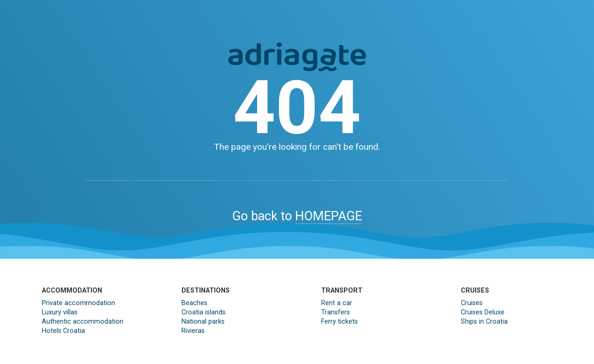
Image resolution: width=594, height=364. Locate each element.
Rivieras (193, 331)
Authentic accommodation (83, 322)
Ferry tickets (339, 322)
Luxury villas (60, 312)
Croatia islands (203, 312)
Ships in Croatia (484, 322)
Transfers (336, 312)
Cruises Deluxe (483, 312)
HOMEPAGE (329, 216)
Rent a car (337, 303)
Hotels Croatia (63, 331)
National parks (203, 322)
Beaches (194, 303)
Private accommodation (78, 303)
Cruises (472, 303)
